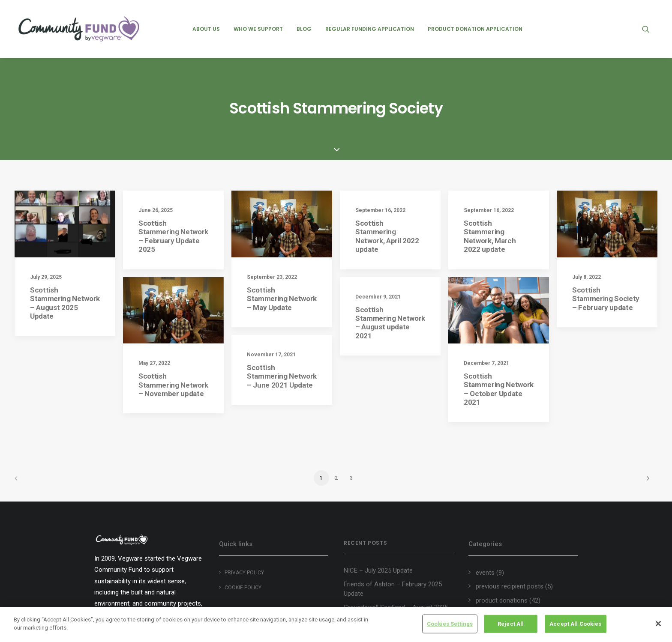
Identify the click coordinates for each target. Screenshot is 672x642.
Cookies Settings (450, 624)
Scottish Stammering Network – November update (173, 328)
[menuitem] (206, 29)
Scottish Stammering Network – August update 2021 (390, 266)
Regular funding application (370, 29)
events (485, 516)
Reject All (511, 624)
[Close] (658, 624)
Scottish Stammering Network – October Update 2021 (499, 332)
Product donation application (475, 29)
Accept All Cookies (575, 624)
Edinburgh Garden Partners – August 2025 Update (395, 602)
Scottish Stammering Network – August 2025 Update (65, 246)
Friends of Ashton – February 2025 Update (393, 532)
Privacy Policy (244, 516)
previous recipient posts (510, 530)
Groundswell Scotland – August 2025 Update (396, 555)
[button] (650, 29)
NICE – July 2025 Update (378, 514)
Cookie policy (243, 531)
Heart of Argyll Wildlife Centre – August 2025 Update (388, 578)
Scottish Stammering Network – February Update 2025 (173, 179)
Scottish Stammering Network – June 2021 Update (282, 328)
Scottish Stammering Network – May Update (282, 242)
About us (206, 29)
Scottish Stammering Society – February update (606, 242)
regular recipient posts (507, 558)
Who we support (258, 29)
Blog (304, 29)
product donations (502, 543)
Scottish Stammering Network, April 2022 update (387, 179)
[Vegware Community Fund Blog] (79, 29)
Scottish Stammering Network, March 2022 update (490, 179)
